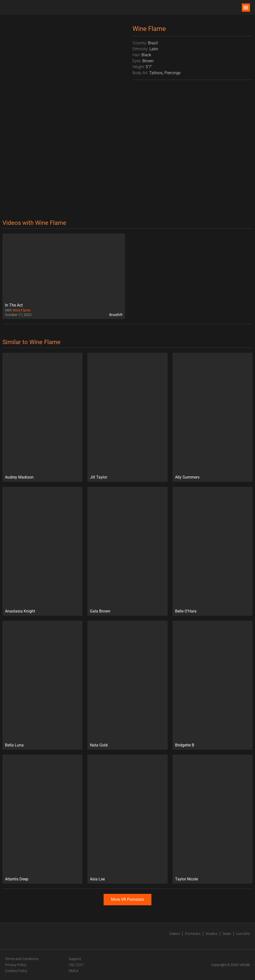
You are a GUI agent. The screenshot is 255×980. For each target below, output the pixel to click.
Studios (212, 934)
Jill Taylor (98, 477)
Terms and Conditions (22, 959)
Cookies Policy (16, 971)
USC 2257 (76, 965)
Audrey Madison (19, 477)
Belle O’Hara (186, 611)
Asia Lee (97, 879)
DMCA (74, 971)
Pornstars (193, 934)
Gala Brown (100, 611)
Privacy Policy (16, 965)
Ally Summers (187, 477)
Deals (227, 934)
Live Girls (243, 934)
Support (75, 959)
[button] (246, 8)
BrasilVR (116, 315)
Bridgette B (185, 745)
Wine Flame (22, 310)
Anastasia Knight (20, 611)
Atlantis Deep (17, 879)
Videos (175, 934)
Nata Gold (99, 745)
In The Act (14, 305)
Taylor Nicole (187, 879)
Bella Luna (14, 745)
